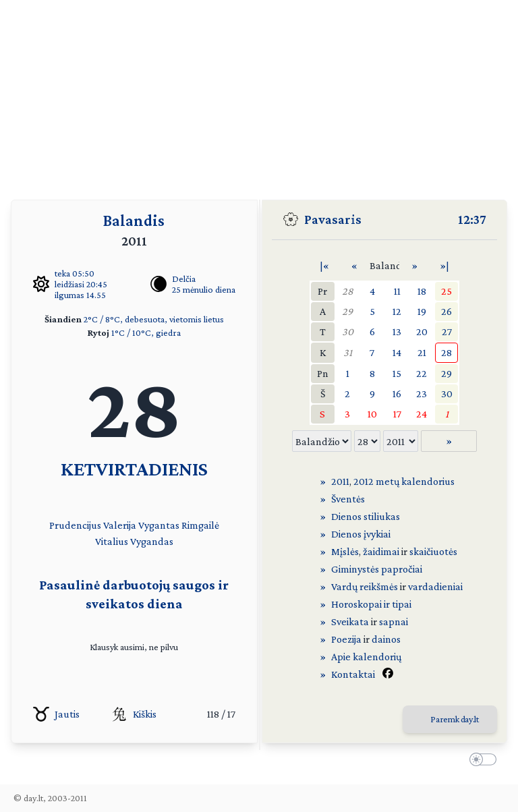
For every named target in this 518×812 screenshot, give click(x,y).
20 (422, 331)
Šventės (348, 499)
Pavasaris (333, 219)
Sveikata (350, 621)
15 (397, 373)
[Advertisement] (259, 94)
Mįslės (345, 551)
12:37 (472, 219)
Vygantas (159, 525)
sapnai (394, 621)
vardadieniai (435, 586)
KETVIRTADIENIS (134, 468)
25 (447, 291)
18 (422, 291)
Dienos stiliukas (366, 516)
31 (348, 352)
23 (422, 394)
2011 (340, 481)
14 (397, 352)
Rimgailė (200, 525)
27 (447, 331)
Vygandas (152, 541)
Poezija (346, 639)
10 (372, 414)
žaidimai (381, 551)
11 (397, 291)
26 (447, 311)
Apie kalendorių (366, 657)
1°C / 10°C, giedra (146, 332)
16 (397, 394)
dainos (386, 639)
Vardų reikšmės (365, 586)
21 (422, 352)
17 (397, 414)
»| (444, 265)
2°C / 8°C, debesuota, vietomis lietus (154, 319)
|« (324, 265)
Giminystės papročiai (377, 569)
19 (422, 311)
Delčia (184, 279)
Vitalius (112, 541)
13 (397, 331)
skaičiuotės (433, 551)
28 (348, 291)
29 (347, 311)
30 (348, 331)
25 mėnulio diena (204, 289)
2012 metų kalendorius (404, 481)
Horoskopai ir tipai (371, 604)
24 (422, 414)
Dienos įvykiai (361, 534)
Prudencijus (75, 525)
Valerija (120, 525)
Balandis (134, 220)
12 (397, 311)
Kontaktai (353, 674)
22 (422, 373)
